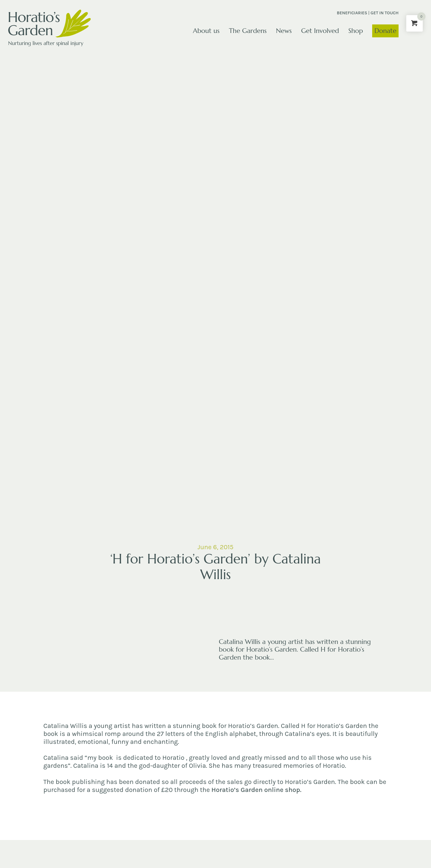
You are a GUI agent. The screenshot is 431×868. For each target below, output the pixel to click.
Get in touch (385, 13)
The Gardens (248, 31)
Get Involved (320, 31)
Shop (356, 31)
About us (206, 31)
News (284, 31)
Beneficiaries (352, 13)
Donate (385, 31)
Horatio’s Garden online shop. (256, 790)
